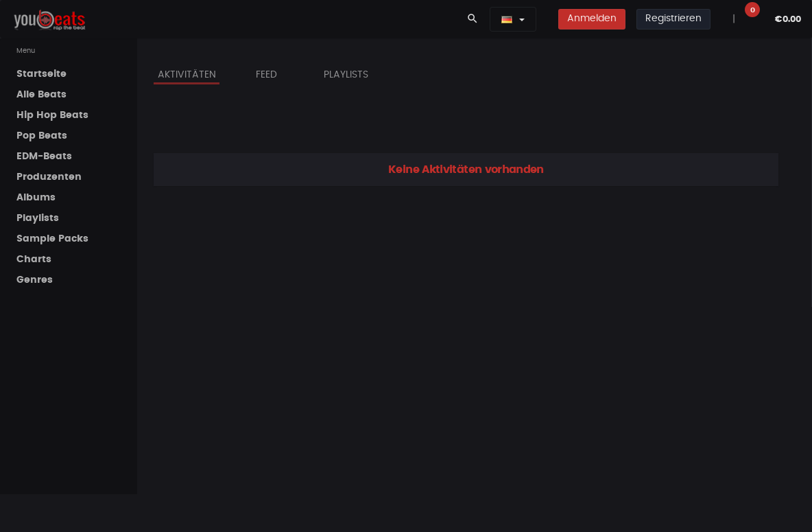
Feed (266, 75)
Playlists (346, 75)
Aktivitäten (187, 75)
